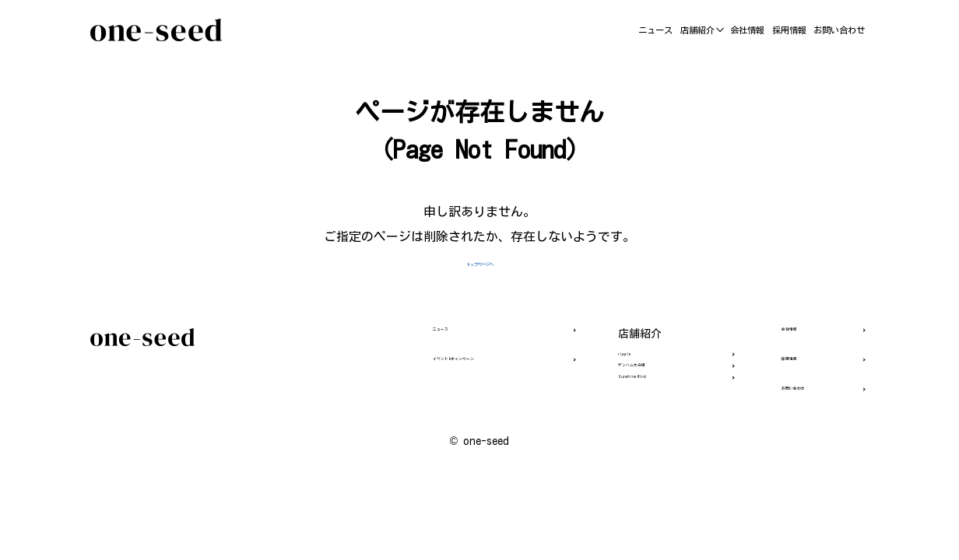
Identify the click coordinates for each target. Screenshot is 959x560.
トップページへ (479, 261)
